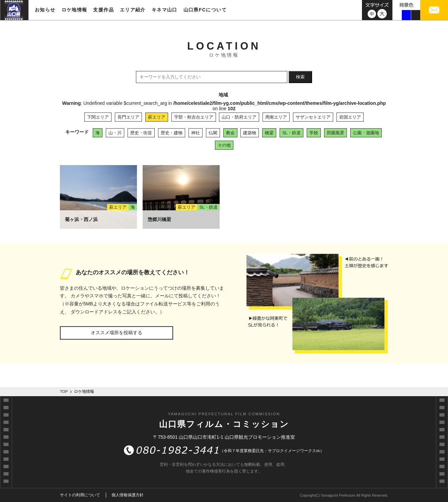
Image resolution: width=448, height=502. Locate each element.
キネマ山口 (165, 10)
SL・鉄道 (291, 133)
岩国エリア (350, 117)
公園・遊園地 (366, 133)
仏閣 (213, 133)
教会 (230, 133)
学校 (314, 133)
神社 (196, 133)
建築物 (250, 133)
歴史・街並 (141, 133)
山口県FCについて (205, 10)
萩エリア (157, 117)
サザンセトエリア (313, 117)
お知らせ (45, 10)
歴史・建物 (172, 133)
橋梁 (269, 133)
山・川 (115, 133)
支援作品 (103, 10)
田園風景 (335, 133)
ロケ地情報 (74, 10)
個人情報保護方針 (128, 495)
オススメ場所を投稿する (117, 333)
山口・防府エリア (239, 117)
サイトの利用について (80, 495)
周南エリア (276, 117)
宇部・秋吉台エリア (194, 117)
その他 (224, 145)
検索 (300, 77)
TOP (64, 391)
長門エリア (128, 117)
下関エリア (98, 117)
